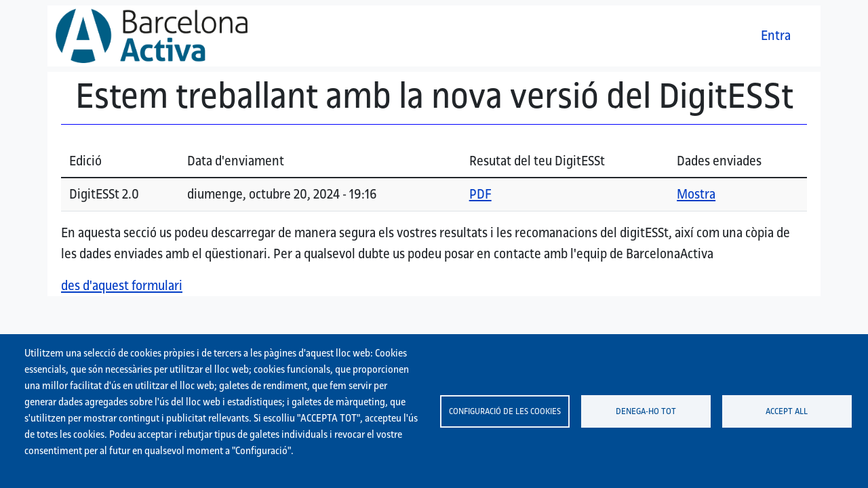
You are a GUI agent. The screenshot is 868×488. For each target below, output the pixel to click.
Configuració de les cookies (505, 411)
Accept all (787, 411)
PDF (480, 194)
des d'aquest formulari (122, 285)
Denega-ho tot (646, 411)
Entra (776, 35)
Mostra (696, 194)
